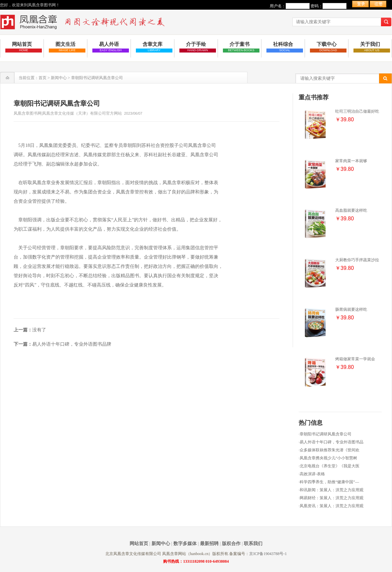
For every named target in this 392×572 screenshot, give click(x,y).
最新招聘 (209, 543)
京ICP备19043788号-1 (268, 554)
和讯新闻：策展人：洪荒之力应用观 (332, 490)
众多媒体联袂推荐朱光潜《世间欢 (330, 450)
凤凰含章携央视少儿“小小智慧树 (328, 458)
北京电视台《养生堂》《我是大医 (330, 466)
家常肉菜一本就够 (351, 161)
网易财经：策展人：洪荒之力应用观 (332, 498)
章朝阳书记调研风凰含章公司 (326, 434)
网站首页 (139, 543)
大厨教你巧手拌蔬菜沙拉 (357, 260)
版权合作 (231, 543)
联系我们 (253, 543)
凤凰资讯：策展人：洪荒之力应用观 (332, 506)
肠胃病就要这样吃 (351, 309)
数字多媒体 (185, 543)
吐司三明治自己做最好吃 (357, 111)
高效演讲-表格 (312, 474)
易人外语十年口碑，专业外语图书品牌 (72, 344)
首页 (43, 78)
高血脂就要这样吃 (351, 210)
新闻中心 (59, 78)
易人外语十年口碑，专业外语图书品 (332, 442)
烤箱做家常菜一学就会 (355, 359)
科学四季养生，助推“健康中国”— (329, 482)
